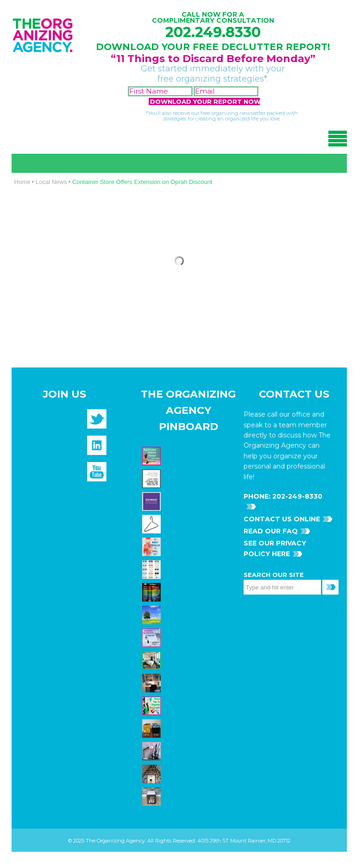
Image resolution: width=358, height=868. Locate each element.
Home (22, 182)
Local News (51, 182)
